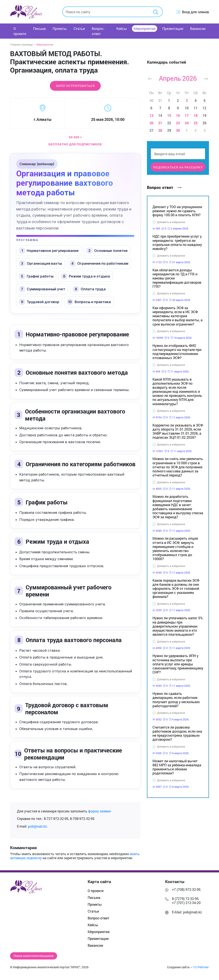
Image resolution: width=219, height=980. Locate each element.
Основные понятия (107, 251)
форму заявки (99, 811)
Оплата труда (89, 289)
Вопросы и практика (89, 302)
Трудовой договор (39, 302)
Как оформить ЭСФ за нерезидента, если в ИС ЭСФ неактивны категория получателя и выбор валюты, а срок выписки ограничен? (178, 316)
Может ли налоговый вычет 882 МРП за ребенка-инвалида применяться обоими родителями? (177, 767)
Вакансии (198, 28)
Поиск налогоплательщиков (34, 956)
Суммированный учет (42, 289)
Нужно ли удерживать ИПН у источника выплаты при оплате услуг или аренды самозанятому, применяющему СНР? (178, 664)
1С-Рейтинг (201, 967)
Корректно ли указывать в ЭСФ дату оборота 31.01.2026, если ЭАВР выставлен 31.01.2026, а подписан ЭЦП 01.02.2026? (178, 431)
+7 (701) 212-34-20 (186, 903)
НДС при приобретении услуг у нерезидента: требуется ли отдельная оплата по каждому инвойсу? (177, 242)
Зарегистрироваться (75, 86)
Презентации (173, 28)
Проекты (60, 28)
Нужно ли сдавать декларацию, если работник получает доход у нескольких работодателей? (176, 700)
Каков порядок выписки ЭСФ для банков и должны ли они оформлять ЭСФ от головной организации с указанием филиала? (176, 589)
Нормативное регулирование (49, 251)
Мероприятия (145, 28)
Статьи (79, 28)
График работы (36, 276)
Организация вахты (40, 263)
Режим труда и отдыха (86, 276)
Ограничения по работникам (99, 263)
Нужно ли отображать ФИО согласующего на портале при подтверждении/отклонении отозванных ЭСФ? (177, 352)
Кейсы (122, 28)
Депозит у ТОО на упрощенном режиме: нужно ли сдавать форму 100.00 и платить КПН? (177, 211)
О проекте (20, 31)
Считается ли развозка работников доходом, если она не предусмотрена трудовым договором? (177, 733)
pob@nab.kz (37, 826)
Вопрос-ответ (98, 31)
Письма (39, 28)
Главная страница (23, 44)
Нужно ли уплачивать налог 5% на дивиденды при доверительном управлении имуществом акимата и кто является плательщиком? (178, 626)
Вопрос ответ (164, 187)
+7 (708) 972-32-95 (186, 889)
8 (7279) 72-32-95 (185, 899)
